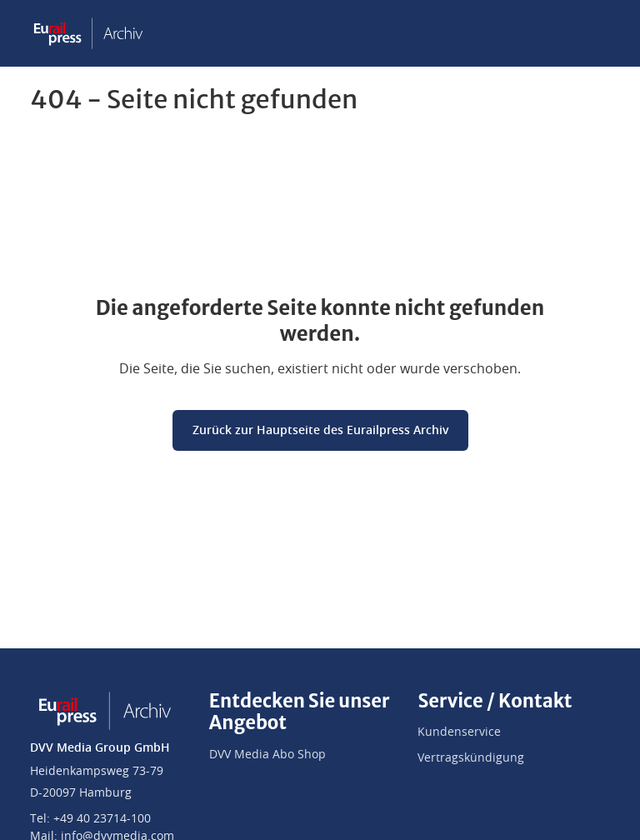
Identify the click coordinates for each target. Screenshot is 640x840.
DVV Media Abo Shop (267, 755)
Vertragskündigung (471, 758)
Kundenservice (459, 732)
